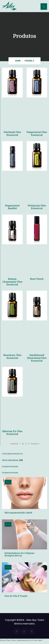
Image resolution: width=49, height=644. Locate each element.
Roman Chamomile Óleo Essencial (12, 282)
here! (40, 640)
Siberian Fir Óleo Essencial (12, 433)
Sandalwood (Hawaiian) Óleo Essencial (37, 358)
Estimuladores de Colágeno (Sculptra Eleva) (19, 554)
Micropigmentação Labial (18, 513)
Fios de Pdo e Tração (16, 596)
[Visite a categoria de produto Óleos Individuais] (24, 460)
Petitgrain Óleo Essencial (37, 207)
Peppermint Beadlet (12, 207)
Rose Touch (37, 279)
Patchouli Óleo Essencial (12, 134)
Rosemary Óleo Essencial (12, 357)
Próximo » (35, 444)
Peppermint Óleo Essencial (37, 134)
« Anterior (14, 444)
